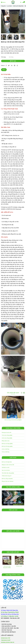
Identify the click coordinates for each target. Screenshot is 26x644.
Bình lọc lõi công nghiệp (7, 446)
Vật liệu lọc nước (6, 467)
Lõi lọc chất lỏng (5, 449)
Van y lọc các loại (6, 470)
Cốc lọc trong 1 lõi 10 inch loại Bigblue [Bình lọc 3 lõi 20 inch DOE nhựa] (13, 420)
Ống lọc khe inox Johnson (8, 481)
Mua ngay (13, 61)
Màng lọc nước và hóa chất (8, 465)
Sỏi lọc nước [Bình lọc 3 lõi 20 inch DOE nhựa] (19, 566)
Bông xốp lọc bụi (6, 441)
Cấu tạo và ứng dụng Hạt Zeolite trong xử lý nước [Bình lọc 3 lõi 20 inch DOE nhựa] (7, 567)
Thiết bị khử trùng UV (7, 476)
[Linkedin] (12, 66)
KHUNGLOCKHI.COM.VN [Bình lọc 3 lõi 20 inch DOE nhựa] (8, 642)
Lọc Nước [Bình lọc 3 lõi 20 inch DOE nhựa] (9, 6)
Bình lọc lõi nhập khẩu (7, 462)
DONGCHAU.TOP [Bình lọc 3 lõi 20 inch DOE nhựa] (6, 638)
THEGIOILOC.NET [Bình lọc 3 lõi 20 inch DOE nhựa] (6, 640)
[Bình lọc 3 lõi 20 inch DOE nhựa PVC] (13, 2)
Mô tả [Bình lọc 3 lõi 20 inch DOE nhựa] (4, 70)
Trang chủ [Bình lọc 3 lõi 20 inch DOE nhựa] (3, 6)
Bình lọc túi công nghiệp (7, 444)
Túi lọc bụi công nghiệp (7, 435)
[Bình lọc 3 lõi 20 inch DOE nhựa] (24, 2)
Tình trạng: (4, 57)
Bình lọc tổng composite (7, 479)
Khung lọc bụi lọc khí (7, 432)
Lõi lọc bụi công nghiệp (7, 438)
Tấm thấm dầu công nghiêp (8, 473)
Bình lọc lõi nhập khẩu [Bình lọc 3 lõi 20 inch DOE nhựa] (18, 6)
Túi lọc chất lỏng (6, 452)
